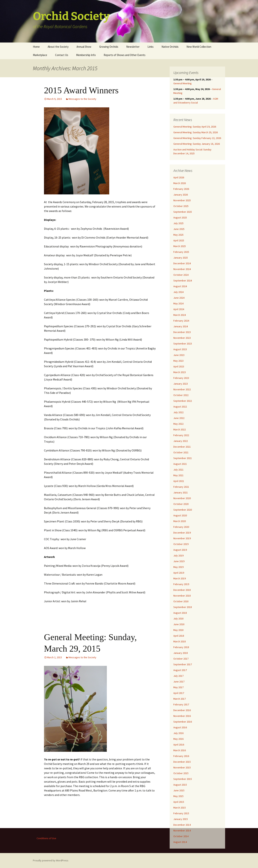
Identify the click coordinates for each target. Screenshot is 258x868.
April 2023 (179, 366)
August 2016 (180, 727)
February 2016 (181, 756)
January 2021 (181, 492)
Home (36, 47)
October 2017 (181, 659)
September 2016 (183, 722)
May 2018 (178, 630)
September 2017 (183, 664)
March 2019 (180, 578)
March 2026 (180, 183)
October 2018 (181, 601)
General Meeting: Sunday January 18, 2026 (197, 144)
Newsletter (133, 47)
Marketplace (40, 55)
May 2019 (178, 567)
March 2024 (180, 315)
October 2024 (181, 275)
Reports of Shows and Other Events (125, 55)
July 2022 (178, 412)
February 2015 (181, 813)
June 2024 (179, 298)
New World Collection (199, 47)
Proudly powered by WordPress (51, 860)
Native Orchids (170, 47)
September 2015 (183, 779)
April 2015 (179, 802)
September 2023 (183, 344)
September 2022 (183, 401)
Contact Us (62, 55)
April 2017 (179, 693)
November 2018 (182, 596)
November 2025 (182, 200)
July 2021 (178, 470)
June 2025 (179, 229)
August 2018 (180, 613)
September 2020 (183, 510)
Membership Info (86, 55)
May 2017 (178, 687)
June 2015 (179, 790)
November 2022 (182, 389)
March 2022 (180, 429)
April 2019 (179, 573)
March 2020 (180, 521)
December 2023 (182, 332)
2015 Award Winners (81, 90)
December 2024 (182, 263)
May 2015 (178, 796)
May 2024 (178, 303)
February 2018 (181, 647)
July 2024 (178, 292)
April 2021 (179, 481)
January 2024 (181, 326)
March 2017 (180, 699)
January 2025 (181, 258)
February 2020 (181, 527)
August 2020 (180, 515)
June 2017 (179, 682)
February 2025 (181, 252)
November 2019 (182, 538)
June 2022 (179, 418)
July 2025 (178, 223)
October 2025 (181, 206)
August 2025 (180, 218)
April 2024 (179, 309)
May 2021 (178, 475)
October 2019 (181, 544)
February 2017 (181, 704)
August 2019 (180, 550)
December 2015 (182, 762)
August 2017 (180, 670)
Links (151, 47)
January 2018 (181, 653)
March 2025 (180, 246)
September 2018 (183, 607)
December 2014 (182, 825)
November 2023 (182, 338)
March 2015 (180, 808)
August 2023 (180, 349)
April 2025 (179, 240)
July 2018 (178, 619)
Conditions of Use (46, 838)
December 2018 (182, 590)
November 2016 (182, 716)
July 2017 (178, 676)
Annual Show (84, 47)
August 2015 (180, 785)
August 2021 (180, 464)
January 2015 (181, 819)
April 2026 (179, 177)
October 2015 (181, 773)
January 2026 (181, 195)
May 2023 (178, 361)
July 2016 (178, 733)
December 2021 (182, 447)
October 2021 (181, 452)
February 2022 (181, 435)
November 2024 (182, 269)
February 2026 (181, 189)
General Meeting (183, 83)
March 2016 (180, 750)
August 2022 (180, 407)
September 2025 (183, 212)
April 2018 (179, 636)
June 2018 (179, 624)
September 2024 (183, 281)
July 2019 (178, 556)
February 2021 (181, 487)
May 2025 (178, 235)
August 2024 (180, 286)
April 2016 (179, 745)
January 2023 (181, 384)
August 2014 (180, 842)
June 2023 (179, 355)
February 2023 (181, 378)
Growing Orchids (109, 47)
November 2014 (182, 830)
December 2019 (182, 533)
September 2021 (183, 458)
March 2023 (180, 372)
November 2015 (182, 767)
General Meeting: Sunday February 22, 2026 (197, 138)
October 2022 (181, 395)
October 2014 (181, 836)
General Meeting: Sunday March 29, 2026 (196, 132)
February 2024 (181, 321)
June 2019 (179, 561)
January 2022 (181, 441)
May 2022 (178, 424)
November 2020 (182, 498)
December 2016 (182, 710)
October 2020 (181, 504)
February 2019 (181, 584)
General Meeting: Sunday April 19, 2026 (195, 127)
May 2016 (178, 739)
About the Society (58, 47)
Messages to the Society (82, 99)
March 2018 (180, 641)
